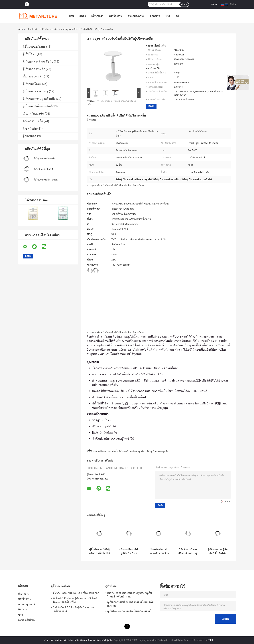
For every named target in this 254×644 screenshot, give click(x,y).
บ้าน (71, 16)
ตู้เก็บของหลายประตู (35, 91)
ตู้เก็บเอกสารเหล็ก (34, 69)
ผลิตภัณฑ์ (32, 29)
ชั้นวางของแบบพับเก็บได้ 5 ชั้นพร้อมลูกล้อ (76, 593)
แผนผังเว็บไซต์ (26, 620)
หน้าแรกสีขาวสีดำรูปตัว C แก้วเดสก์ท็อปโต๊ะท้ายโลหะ (129, 551)
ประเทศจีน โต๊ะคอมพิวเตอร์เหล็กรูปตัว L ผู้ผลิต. (91, 640)
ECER (210, 640)
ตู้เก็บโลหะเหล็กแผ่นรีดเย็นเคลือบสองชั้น (130, 611)
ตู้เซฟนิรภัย (30, 129)
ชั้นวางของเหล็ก (33, 76)
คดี (177, 16)
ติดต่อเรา (155, 16)
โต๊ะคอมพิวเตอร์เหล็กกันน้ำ (105, 451)
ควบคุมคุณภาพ (136, 16)
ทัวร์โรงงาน (116, 16)
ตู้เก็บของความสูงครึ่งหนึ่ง (39, 99)
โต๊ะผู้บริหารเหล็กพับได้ (45, 159)
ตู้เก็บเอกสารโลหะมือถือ (38, 62)
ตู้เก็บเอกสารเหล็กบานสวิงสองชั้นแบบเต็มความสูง (130, 604)
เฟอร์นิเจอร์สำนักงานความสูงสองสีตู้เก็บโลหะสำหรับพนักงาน (130, 595)
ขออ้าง (214, 4)
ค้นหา (184, 4)
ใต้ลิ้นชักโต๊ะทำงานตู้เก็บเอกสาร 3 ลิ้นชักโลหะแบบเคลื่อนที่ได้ (76, 600)
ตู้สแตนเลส (30, 136)
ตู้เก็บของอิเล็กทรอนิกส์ (37, 106)
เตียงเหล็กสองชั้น (33, 114)
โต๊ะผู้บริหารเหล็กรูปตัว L (158, 451)
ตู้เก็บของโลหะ (32, 84)
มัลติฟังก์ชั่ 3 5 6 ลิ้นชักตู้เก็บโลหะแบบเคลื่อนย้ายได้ (74, 609)
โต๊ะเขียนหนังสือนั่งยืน (44, 169)
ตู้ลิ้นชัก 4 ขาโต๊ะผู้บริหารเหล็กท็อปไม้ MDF (99, 551)
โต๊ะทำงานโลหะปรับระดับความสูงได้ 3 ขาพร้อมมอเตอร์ (188, 551)
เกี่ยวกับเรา (97, 16)
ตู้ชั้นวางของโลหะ (34, 47)
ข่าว (168, 16)
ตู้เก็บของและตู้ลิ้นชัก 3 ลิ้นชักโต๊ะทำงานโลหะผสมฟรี (218, 551)
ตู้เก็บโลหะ (29, 54)
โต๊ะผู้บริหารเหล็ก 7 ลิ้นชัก (46, 180)
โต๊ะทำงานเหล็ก (49, 29)
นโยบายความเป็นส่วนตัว (56, 640)
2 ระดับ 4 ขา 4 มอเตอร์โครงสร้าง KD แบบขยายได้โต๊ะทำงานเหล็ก (159, 551)
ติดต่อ (151, 106)
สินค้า (83, 16)
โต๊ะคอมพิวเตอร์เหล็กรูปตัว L (132, 451)
